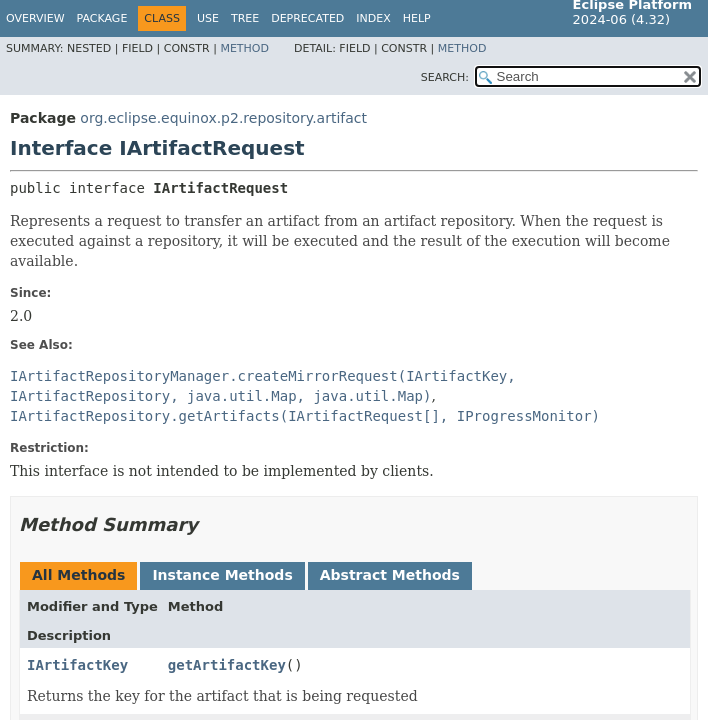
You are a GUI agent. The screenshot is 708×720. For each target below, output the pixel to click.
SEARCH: (445, 77)
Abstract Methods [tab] (390, 575)
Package (102, 18)
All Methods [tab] (78, 575)
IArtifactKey (77, 665)
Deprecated (307, 18)
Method (244, 48)
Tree (245, 18)
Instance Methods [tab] (222, 575)
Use (208, 18)
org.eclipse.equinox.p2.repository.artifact (223, 118)
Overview (35, 18)
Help (417, 18)
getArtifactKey (227, 665)
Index (373, 18)
